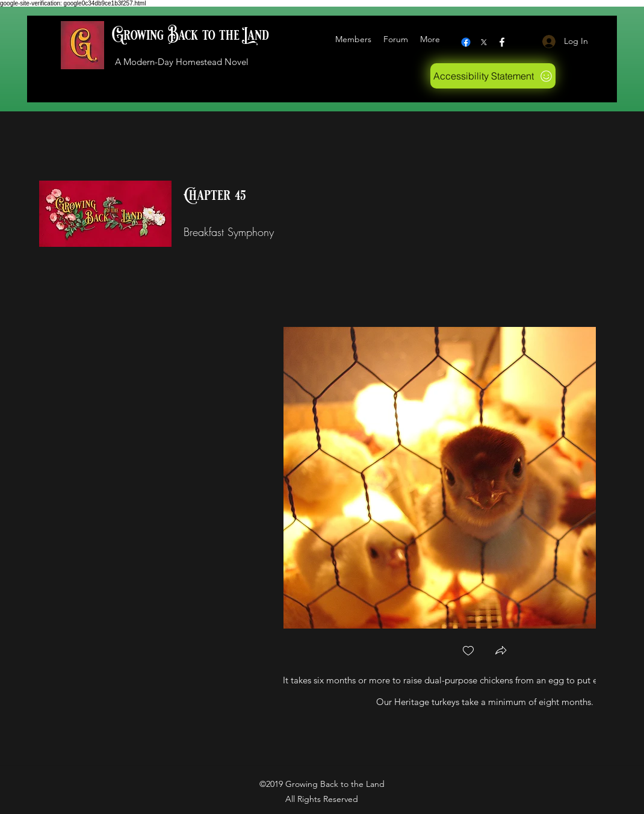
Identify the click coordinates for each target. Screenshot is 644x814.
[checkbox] (468, 652)
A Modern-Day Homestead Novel (182, 62)
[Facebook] (466, 42)
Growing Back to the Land (190, 35)
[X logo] (484, 42)
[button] (501, 652)
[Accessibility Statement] (493, 76)
